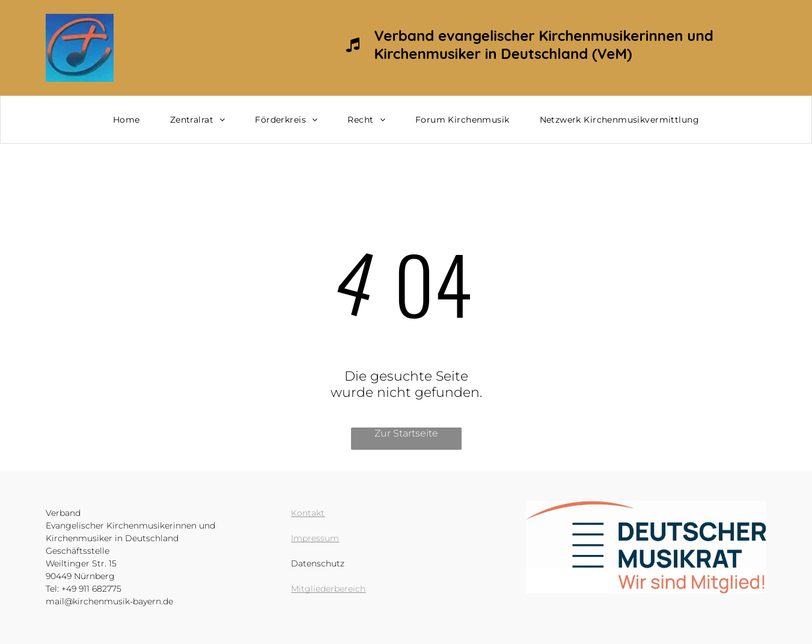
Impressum (315, 538)
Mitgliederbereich (328, 589)
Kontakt (308, 513)
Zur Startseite (406, 433)
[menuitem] (127, 120)
